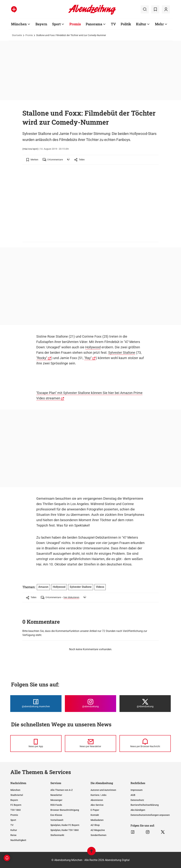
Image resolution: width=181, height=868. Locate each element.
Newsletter (56, 795)
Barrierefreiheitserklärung (145, 805)
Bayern (41, 24)
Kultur (141, 24)
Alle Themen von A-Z (62, 790)
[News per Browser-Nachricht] (145, 743)
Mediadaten (97, 820)
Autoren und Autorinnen (103, 790)
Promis (75, 24)
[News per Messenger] (36, 743)
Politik (126, 24)
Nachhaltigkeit (18, 840)
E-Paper (95, 810)
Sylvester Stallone (122, 353)
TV (113, 24)
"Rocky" (42, 358)
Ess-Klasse (56, 815)
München (19, 24)
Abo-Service (97, 805)
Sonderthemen (98, 835)
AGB (133, 795)
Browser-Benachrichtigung (65, 810)
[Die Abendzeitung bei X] (145, 704)
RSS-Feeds (56, 805)
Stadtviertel (17, 795)
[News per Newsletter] (90, 743)
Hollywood (93, 347)
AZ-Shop (95, 825)
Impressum (137, 790)
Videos (100, 587)
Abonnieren (97, 800)
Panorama (94, 24)
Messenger (56, 800)
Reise (13, 835)
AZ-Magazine (98, 830)
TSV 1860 (16, 810)
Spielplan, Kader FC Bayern (65, 825)
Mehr (159, 24)
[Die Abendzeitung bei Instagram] (90, 704)
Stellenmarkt (57, 835)
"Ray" (88, 358)
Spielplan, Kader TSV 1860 (65, 830)
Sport (56, 24)
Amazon (43, 587)
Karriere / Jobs (98, 795)
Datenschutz (137, 800)
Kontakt (95, 815)
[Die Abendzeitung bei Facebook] (36, 704)
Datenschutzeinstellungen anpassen (150, 815)
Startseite (17, 35)
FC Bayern (16, 805)
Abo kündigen (138, 810)
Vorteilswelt (57, 820)
